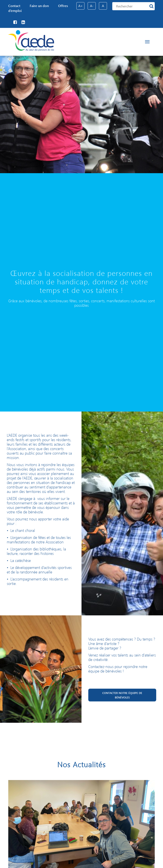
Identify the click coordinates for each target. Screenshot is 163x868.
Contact (14, 6)
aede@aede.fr (100, 678)
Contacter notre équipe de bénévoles (122, 695)
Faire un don (39, 6)
